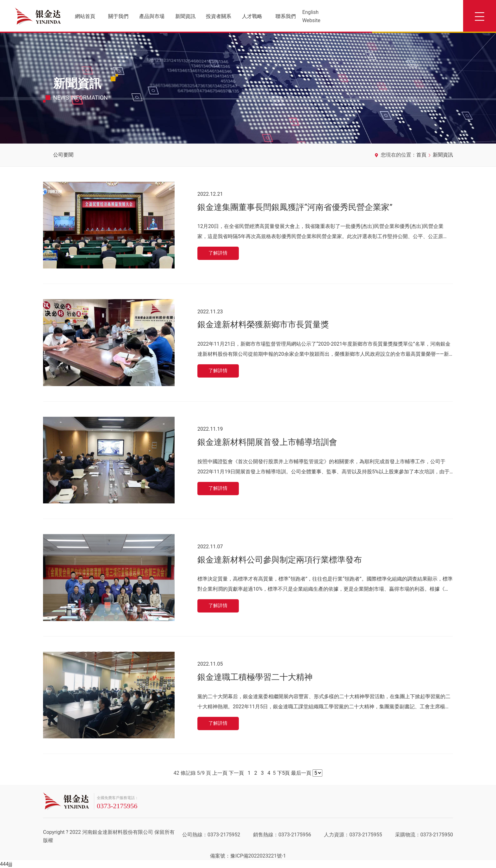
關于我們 (118, 16)
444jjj (6, 864)
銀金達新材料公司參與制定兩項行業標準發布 (280, 559)
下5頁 (284, 773)
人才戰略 (252, 16)
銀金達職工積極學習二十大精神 (255, 677)
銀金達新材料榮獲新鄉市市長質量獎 (263, 324)
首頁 (421, 155)
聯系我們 (286, 16)
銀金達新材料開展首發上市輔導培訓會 (267, 441)
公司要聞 (63, 155)
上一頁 (220, 773)
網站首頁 (85, 16)
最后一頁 (301, 773)
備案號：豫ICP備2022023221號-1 (248, 856)
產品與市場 (152, 16)
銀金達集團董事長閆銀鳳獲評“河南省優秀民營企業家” (295, 206)
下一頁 (236, 773)
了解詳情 (219, 253)
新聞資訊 (185, 16)
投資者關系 (219, 16)
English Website (311, 16)
